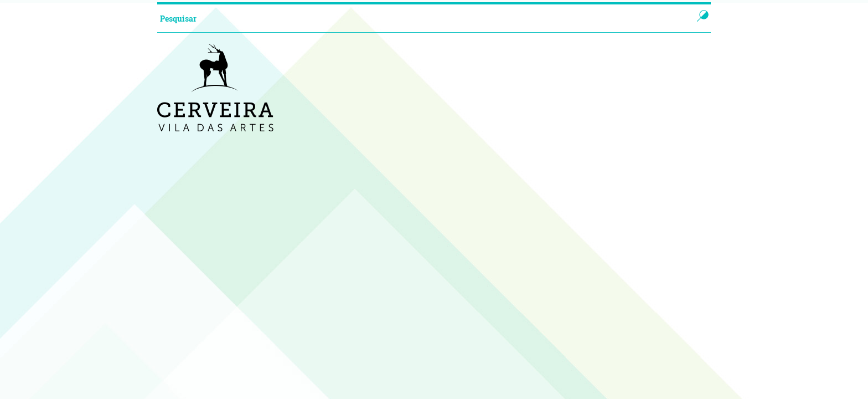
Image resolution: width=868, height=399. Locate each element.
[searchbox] (414, 18)
